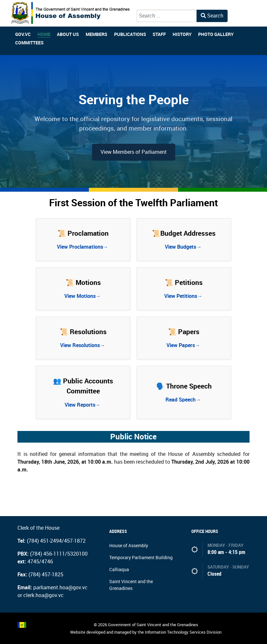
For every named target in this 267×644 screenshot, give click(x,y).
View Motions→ (83, 296)
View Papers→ (184, 345)
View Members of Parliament (134, 152)
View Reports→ (83, 405)
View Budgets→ (184, 247)
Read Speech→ (184, 400)
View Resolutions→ (83, 345)
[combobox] (167, 16)
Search (212, 16)
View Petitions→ (184, 296)
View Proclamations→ (83, 247)
